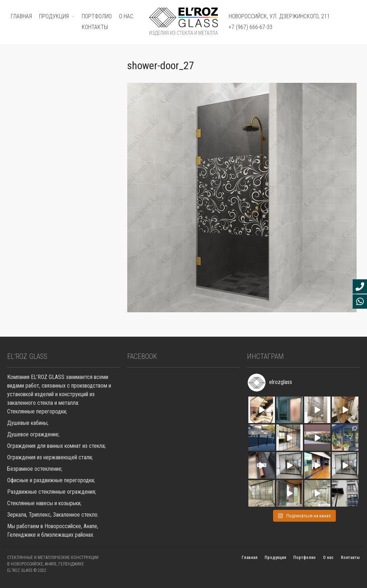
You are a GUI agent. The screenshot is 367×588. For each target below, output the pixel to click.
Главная (249, 558)
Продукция (275, 558)
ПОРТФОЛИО (97, 16)
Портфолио (304, 558)
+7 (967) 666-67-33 (251, 27)
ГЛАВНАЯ (21, 16)
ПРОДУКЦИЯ (54, 16)
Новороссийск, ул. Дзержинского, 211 (279, 16)
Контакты (95, 27)
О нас (126, 16)
